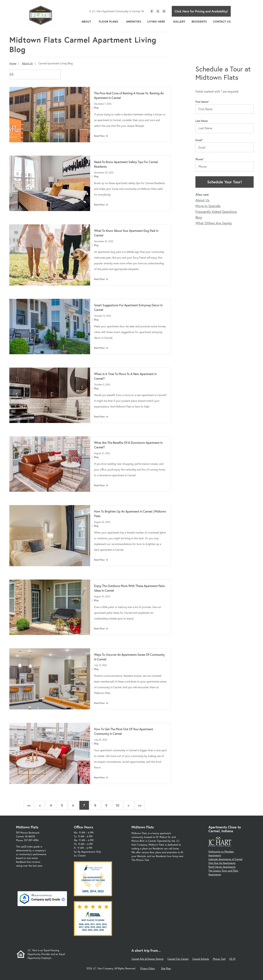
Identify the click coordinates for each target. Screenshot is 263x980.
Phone (199, 159)
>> (140, 805)
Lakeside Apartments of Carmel (225, 859)
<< (29, 805)
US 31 (232, 959)
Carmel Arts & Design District (148, 959)
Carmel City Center (178, 959)
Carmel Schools (201, 959)
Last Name (202, 121)
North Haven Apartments (222, 867)
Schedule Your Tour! (225, 182)
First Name (202, 102)
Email (198, 140)
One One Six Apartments (222, 863)
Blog (96, 108)
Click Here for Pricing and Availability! (201, 11)
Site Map (166, 968)
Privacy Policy (148, 968)
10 (117, 805)
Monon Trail (219, 959)
